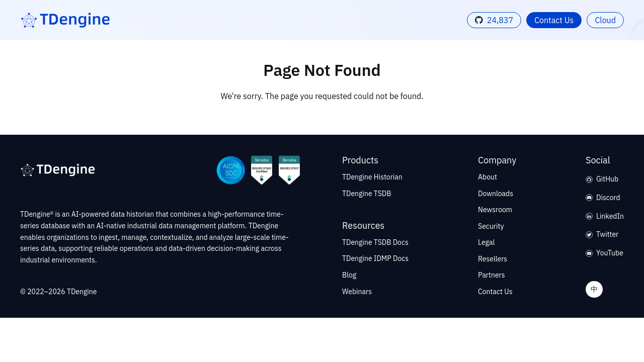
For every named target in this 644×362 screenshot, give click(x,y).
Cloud (605, 20)
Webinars (357, 292)
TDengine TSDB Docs (375, 242)
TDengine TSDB (367, 194)
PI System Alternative (340, 20)
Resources (206, 20)
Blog (349, 275)
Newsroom (495, 210)
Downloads (496, 194)
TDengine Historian (372, 177)
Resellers (493, 259)
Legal (486, 242)
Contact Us (554, 20)
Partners (263, 20)
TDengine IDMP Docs (375, 258)
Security (491, 226)
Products (148, 20)
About (488, 177)
